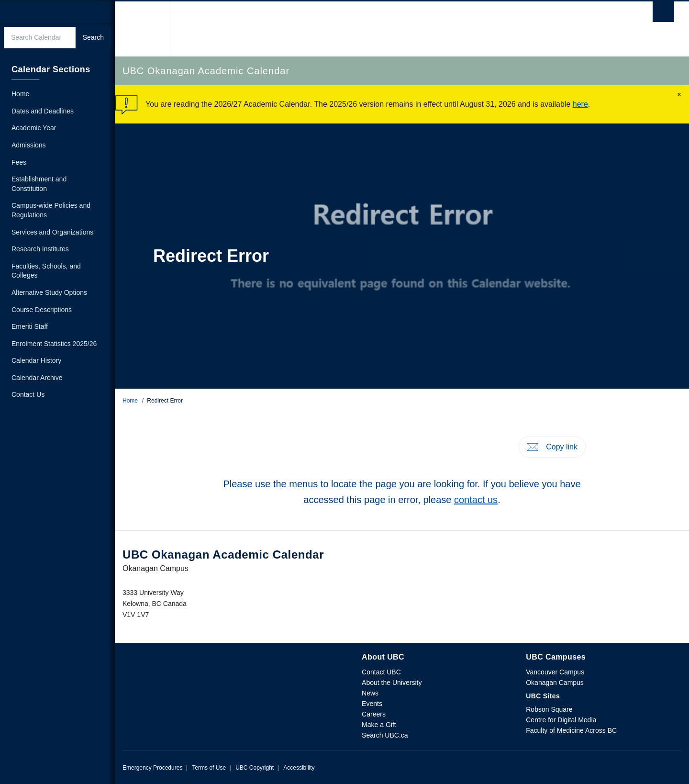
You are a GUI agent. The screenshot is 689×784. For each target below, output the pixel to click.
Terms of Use (209, 768)
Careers (374, 714)
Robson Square (549, 709)
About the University (392, 683)
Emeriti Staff (30, 326)
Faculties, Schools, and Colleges (46, 271)
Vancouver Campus (555, 672)
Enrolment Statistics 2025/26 (54, 344)
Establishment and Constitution (39, 184)
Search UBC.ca (385, 735)
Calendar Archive (37, 378)
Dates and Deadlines (43, 111)
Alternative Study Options (49, 292)
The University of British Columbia (142, 29)
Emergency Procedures (152, 768)
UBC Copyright (255, 768)
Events (372, 704)
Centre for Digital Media (561, 720)
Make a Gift (379, 725)
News (370, 693)
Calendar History (36, 360)
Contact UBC (381, 672)
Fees (19, 162)
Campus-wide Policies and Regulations (51, 210)
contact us (476, 500)
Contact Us (28, 394)
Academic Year (34, 128)
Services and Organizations (52, 232)
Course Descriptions (42, 310)
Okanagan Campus (555, 683)
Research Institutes (40, 249)
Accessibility (299, 768)
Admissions (29, 145)
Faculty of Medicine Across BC (571, 730)
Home (130, 401)
